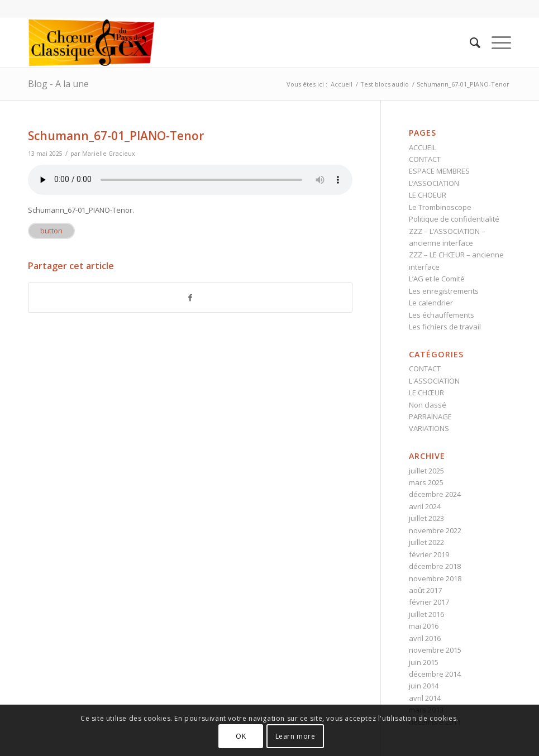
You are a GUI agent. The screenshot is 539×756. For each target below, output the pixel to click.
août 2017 (425, 590)
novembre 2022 (435, 530)
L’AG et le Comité (437, 279)
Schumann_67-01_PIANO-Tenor (116, 136)
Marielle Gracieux (109, 154)
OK (241, 736)
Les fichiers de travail (445, 327)
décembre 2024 (435, 494)
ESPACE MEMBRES (439, 171)
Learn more (295, 736)
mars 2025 (426, 482)
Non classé (428, 405)
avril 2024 (425, 506)
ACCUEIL (423, 147)
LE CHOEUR (428, 195)
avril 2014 (425, 698)
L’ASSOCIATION (434, 183)
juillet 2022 (426, 542)
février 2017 (429, 602)
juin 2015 (424, 662)
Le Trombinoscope (440, 207)
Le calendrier (431, 303)
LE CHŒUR (426, 393)
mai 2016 (424, 626)
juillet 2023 (426, 518)
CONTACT (425, 159)
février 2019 (429, 554)
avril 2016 (425, 638)
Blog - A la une (58, 84)
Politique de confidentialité (454, 219)
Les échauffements (442, 315)
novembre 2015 (435, 650)
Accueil (342, 84)
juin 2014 (424, 686)
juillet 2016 (426, 614)
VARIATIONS (429, 428)
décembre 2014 (435, 674)
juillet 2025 (426, 471)
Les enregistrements (444, 291)
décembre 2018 (435, 566)
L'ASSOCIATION (434, 381)
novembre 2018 (435, 578)
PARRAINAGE (430, 417)
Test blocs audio (385, 84)
